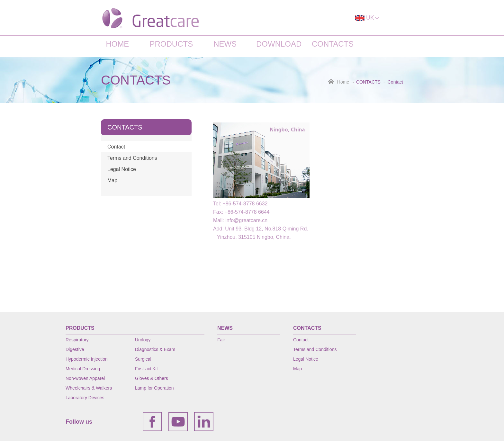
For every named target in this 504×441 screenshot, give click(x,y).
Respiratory (77, 340)
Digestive (75, 349)
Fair (221, 340)
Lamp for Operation (154, 388)
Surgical (143, 359)
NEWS (225, 44)
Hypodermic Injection (87, 359)
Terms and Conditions (132, 158)
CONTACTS (333, 44)
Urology (143, 340)
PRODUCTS (171, 44)
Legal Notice (122, 169)
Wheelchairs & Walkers (89, 388)
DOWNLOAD (279, 44)
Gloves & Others (152, 378)
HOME (117, 44)
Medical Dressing (83, 369)
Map (112, 180)
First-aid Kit (146, 369)
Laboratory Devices (85, 398)
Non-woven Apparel (85, 378)
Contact (395, 82)
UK (367, 18)
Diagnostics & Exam (155, 349)
